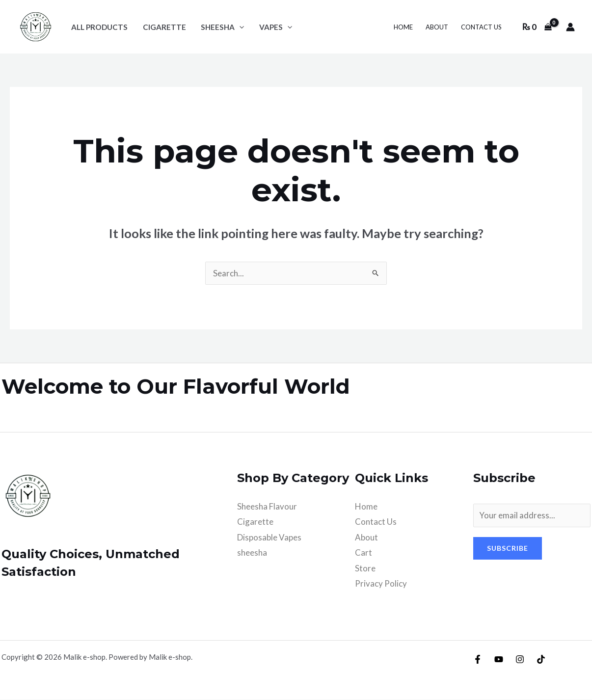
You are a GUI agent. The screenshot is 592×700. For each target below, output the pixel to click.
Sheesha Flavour (267, 506)
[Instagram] (520, 660)
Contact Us (376, 522)
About (366, 537)
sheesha (252, 552)
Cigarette (255, 522)
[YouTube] (499, 660)
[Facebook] (478, 660)
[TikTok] (541, 660)
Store (365, 568)
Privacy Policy (381, 584)
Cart (363, 552)
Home (366, 506)
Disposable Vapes (269, 537)
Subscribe (508, 548)
